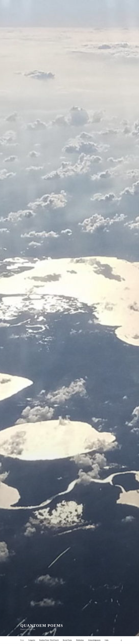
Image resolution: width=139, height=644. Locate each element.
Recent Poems (67, 640)
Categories (32, 640)
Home (22, 640)
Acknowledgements (94, 640)
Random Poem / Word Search (49, 640)
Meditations (80, 640)
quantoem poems (42, 626)
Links (107, 640)
